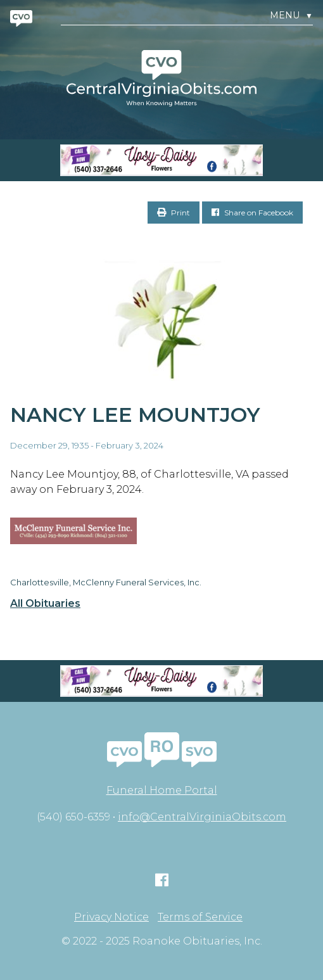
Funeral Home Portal (162, 790)
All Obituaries (45, 604)
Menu (291, 16)
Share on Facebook (252, 213)
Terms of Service (200, 917)
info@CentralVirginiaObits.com (202, 817)
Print (174, 213)
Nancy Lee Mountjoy (135, 415)
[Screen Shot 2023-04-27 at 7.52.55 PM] (161, 160)
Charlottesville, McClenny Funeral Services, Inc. (106, 582)
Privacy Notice (111, 917)
